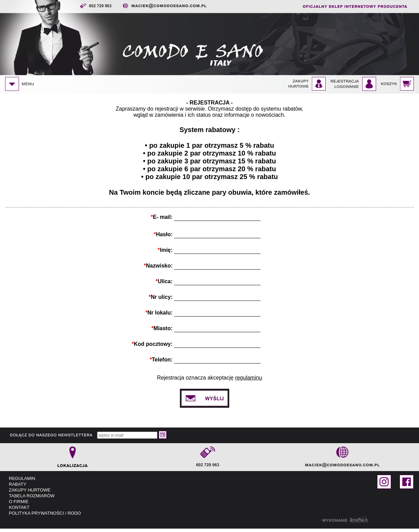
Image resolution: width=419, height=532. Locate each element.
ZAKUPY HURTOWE (30, 490)
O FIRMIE (19, 502)
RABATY (18, 484)
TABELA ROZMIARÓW (32, 496)
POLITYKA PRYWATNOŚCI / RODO (45, 513)
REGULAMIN (22, 478)
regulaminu (249, 378)
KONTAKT (19, 507)
